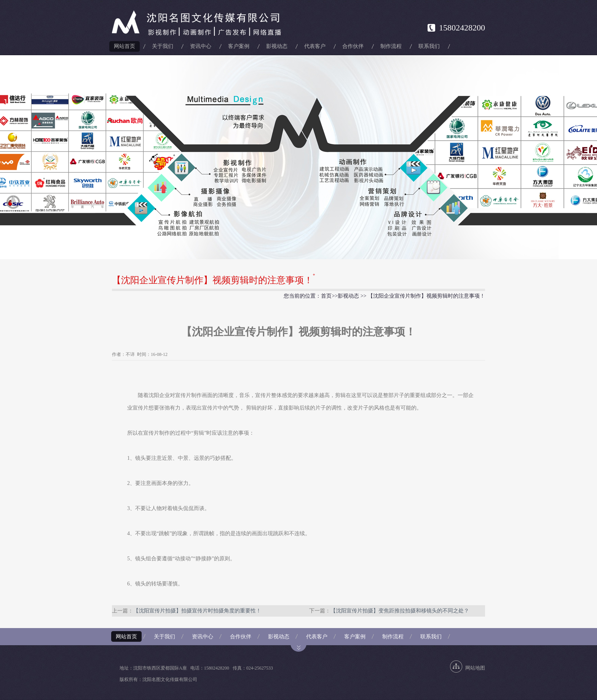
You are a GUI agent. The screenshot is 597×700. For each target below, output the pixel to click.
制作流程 (391, 46)
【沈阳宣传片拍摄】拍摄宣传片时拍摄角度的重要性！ (197, 611)
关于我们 (163, 46)
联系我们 (429, 46)
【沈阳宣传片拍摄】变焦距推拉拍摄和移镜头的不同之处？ (400, 611)
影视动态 (277, 46)
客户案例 (239, 46)
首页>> (329, 296)
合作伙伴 (353, 46)
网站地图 (475, 668)
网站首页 (125, 46)
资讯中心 (201, 46)
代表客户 (315, 46)
